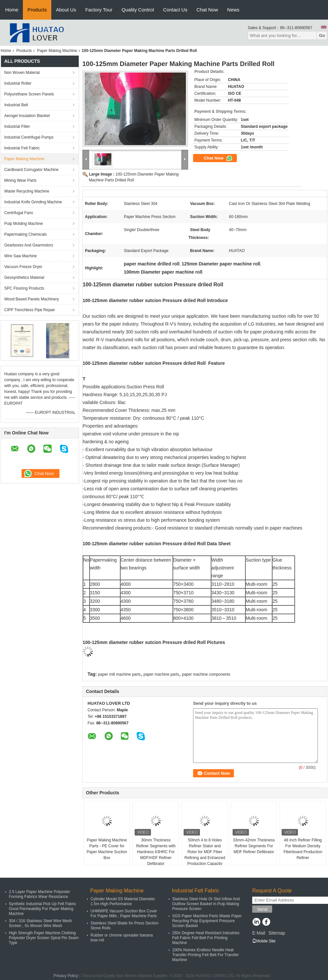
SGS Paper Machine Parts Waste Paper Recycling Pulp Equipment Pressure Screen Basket (207, 921)
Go (322, 35)
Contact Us (175, 10)
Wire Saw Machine (21, 256)
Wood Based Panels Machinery (32, 299)
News (233, 10)
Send (262, 909)
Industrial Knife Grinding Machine (33, 202)
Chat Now (207, 10)
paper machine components (206, 674)
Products (37, 10)
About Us (66, 10)
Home (12, 10)
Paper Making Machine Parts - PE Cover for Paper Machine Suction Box (107, 849)
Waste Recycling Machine (27, 191)
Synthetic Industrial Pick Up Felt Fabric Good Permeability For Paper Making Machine (42, 909)
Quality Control (138, 10)
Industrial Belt (16, 105)
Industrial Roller (18, 83)
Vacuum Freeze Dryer (23, 267)
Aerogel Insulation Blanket (27, 116)
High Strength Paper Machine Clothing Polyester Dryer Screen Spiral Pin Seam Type (44, 938)
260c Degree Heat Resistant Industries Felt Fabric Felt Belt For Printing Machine (206, 938)
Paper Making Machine (57, 51)
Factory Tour (99, 10)
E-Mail (259, 933)
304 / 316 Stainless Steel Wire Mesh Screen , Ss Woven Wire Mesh (40, 923)
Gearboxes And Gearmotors (29, 245)
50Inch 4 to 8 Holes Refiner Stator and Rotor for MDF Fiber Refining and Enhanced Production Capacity (205, 852)
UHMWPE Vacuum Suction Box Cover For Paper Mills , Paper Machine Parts (124, 913)
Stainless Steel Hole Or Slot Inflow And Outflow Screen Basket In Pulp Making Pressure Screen (206, 904)
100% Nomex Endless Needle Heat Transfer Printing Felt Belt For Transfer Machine (205, 955)
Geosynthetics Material (24, 278)
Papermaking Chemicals (25, 234)
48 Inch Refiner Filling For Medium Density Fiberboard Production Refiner (303, 849)
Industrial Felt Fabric (22, 148)
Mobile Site (264, 941)
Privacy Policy (66, 976)
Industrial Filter (17, 127)
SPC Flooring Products (24, 288)
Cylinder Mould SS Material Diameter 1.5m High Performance (123, 901)
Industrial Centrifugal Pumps (29, 137)
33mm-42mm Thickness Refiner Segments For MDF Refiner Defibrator (254, 846)
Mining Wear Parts (20, 180)
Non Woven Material (22, 73)
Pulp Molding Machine (24, 224)
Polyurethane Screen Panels (29, 94)
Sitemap (277, 933)
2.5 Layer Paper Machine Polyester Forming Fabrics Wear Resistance (39, 894)
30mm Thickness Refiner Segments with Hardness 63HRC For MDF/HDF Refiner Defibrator (156, 852)
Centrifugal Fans (19, 213)
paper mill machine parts (119, 674)
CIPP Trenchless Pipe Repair (30, 310)
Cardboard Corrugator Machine (31, 170)
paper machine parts (161, 674)
